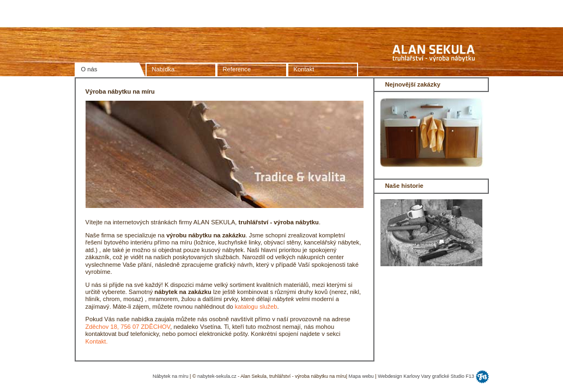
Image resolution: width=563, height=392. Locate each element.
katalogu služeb (256, 307)
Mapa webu (361, 376)
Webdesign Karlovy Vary (404, 376)
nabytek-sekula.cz (217, 376)
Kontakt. (97, 341)
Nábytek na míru (171, 376)
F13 (470, 376)
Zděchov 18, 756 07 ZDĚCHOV (128, 327)
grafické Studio (449, 376)
